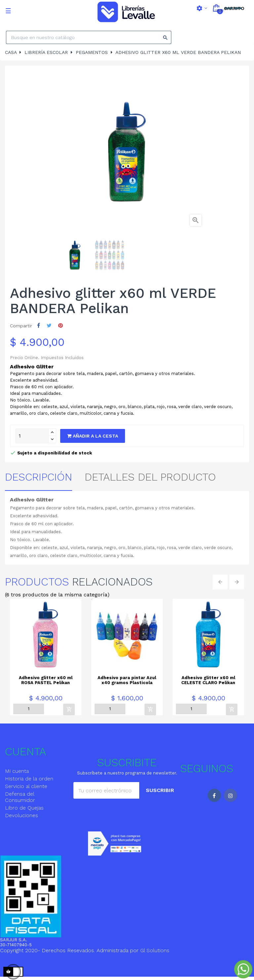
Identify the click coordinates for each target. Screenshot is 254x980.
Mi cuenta (17, 771)
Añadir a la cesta (93, 436)
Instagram (231, 795)
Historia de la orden (29, 779)
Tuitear (49, 326)
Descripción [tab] (39, 477)
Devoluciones (21, 815)
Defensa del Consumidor (20, 797)
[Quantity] (32, 436)
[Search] (89, 37)
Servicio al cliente (26, 786)
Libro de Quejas (24, 808)
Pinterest (61, 326)
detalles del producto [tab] (150, 477)
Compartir (39, 326)
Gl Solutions (155, 950)
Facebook (214, 795)
